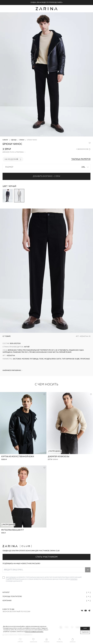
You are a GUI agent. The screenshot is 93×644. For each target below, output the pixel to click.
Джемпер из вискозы (59, 457)
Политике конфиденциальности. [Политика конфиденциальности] (34, 632)
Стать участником (47, 557)
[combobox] (46, 167)
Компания (46, 601)
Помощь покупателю (46, 597)
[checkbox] (4, 577)
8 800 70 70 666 (8, 609)
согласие (13, 577)
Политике (74, 579)
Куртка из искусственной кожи (18, 457)
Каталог (46, 592)
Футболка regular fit (13, 530)
